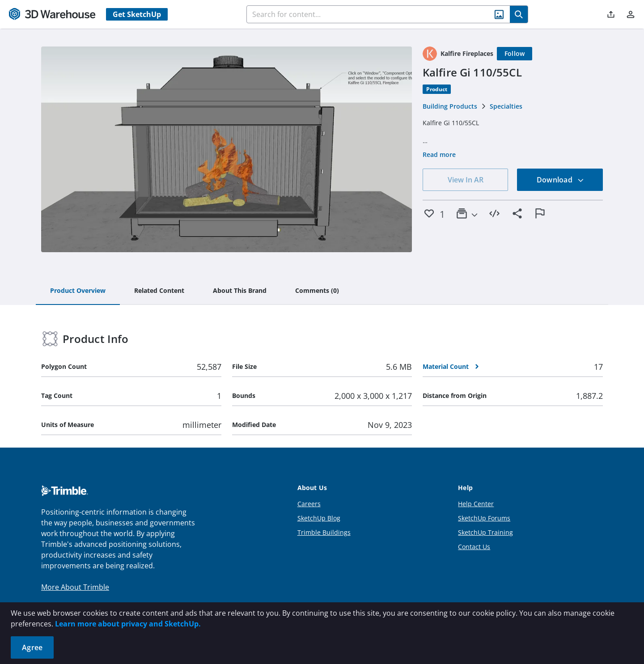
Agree (32, 647)
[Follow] (515, 54)
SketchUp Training (485, 532)
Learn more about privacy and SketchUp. (128, 624)
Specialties (506, 106)
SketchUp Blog (319, 518)
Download (560, 180)
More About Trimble (75, 587)
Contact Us (474, 547)
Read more (439, 154)
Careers (309, 504)
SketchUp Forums (484, 518)
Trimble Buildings (324, 532)
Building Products (450, 106)
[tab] (78, 291)
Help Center (476, 504)
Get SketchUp (137, 14)
